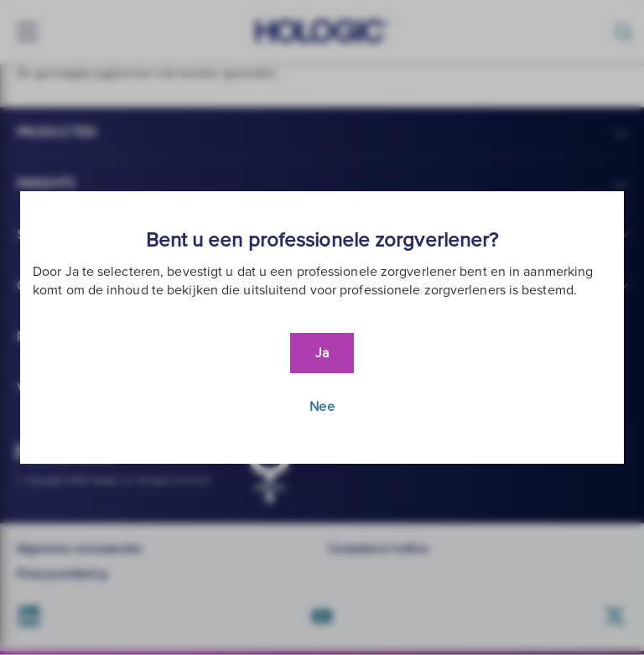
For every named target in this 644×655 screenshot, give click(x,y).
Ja (322, 353)
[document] (322, 327)
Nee (322, 407)
